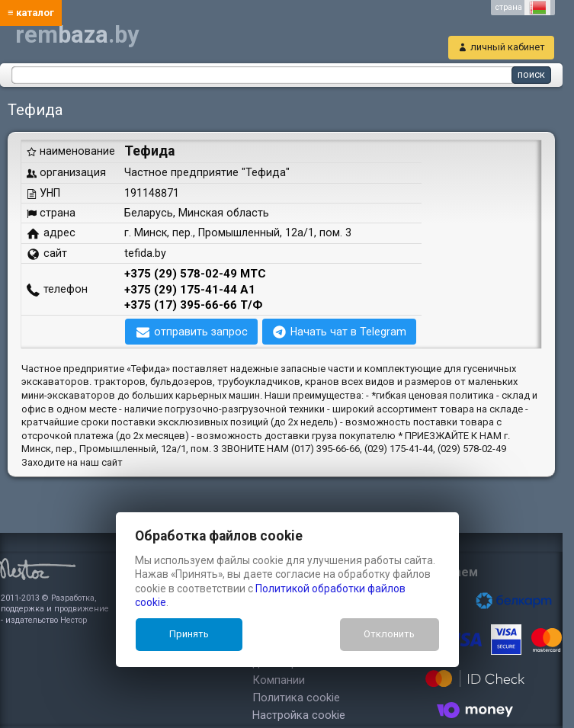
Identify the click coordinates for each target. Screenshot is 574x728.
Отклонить (389, 634)
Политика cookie (296, 698)
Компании (279, 680)
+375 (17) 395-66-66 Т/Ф (193, 305)
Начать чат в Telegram (348, 332)
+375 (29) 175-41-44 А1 (190, 290)
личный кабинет (508, 47)
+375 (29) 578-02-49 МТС (195, 274)
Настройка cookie (299, 715)
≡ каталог (31, 13)
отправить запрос (201, 332)
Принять (189, 634)
